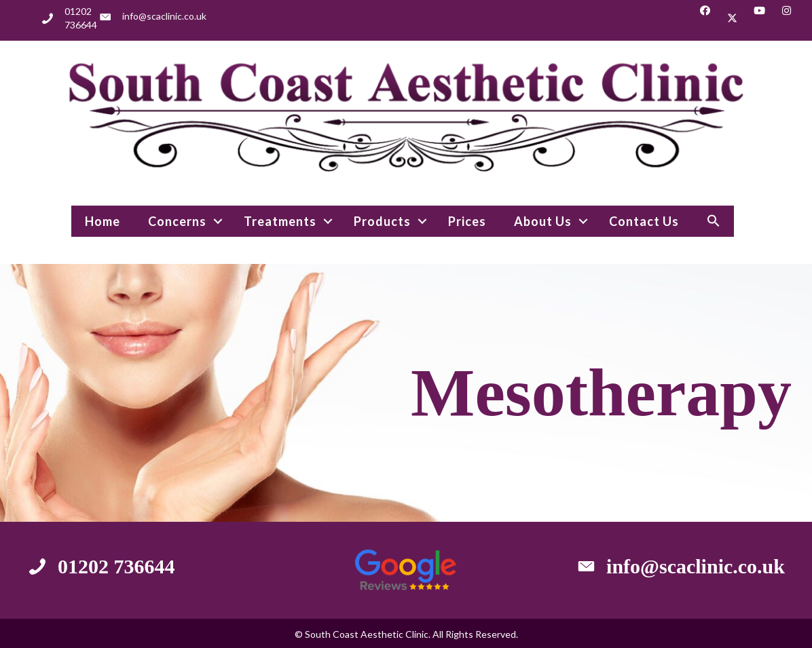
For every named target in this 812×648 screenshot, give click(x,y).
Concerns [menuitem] (177, 221)
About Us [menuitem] (543, 221)
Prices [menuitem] (467, 221)
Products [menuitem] (382, 221)
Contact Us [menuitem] (644, 221)
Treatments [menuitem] (280, 221)
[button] (705, 18)
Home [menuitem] (103, 221)
